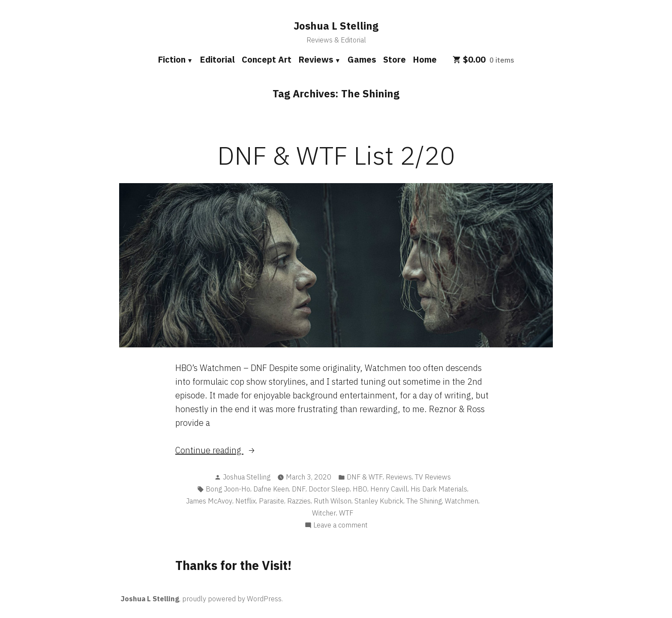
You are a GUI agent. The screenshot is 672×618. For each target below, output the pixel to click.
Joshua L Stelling (336, 26)
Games (362, 59)
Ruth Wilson (333, 501)
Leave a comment (340, 525)
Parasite (271, 501)
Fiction (172, 59)
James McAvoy (209, 501)
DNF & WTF (365, 477)
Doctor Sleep (329, 489)
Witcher (324, 513)
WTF (346, 513)
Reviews (316, 59)
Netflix (246, 501)
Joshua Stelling (247, 477)
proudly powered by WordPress (232, 599)
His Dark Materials (439, 489)
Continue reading (220, 450)
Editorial (217, 59)
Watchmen (462, 501)
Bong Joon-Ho (228, 489)
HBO (360, 489)
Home (425, 59)
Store (394, 59)
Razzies (299, 501)
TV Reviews (433, 477)
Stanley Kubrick (379, 501)
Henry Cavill (389, 489)
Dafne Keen (271, 489)
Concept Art (267, 59)
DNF (299, 489)
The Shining (424, 501)
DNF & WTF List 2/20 (336, 155)
